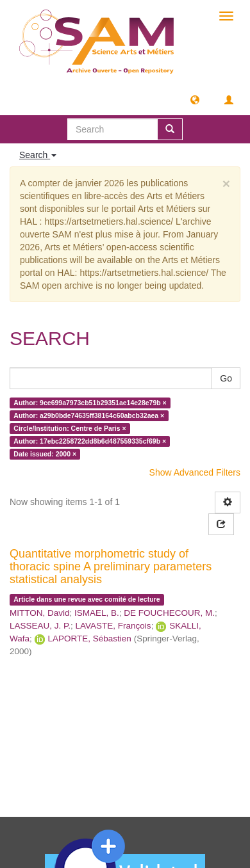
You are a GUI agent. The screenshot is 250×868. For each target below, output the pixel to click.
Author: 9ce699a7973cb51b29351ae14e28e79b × (90, 403)
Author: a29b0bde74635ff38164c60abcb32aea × (89, 415)
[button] (195, 99)
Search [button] (38, 155)
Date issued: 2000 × (45, 454)
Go (226, 378)
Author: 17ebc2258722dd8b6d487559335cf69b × (90, 441)
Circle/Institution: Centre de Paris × (70, 428)
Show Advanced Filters (195, 472)
